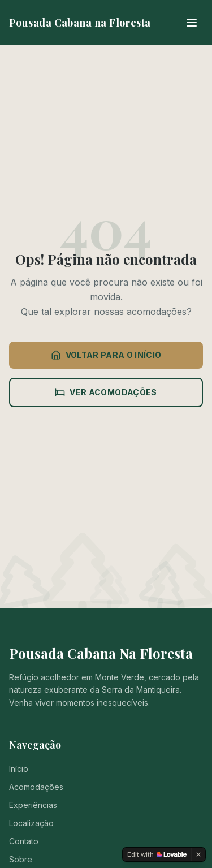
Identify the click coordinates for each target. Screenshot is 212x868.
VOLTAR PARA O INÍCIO (106, 355)
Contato (24, 841)
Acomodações (36, 787)
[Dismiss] (198, 854)
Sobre (21, 859)
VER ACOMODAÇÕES (106, 392)
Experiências (33, 805)
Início (19, 769)
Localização (31, 823)
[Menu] (192, 23)
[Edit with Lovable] (157, 854)
